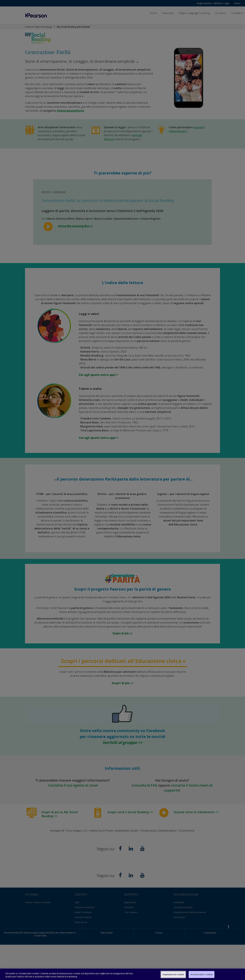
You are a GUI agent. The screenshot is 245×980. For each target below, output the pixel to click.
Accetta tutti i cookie (202, 974)
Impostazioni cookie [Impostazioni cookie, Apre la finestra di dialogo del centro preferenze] (173, 974)
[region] (122, 974)
